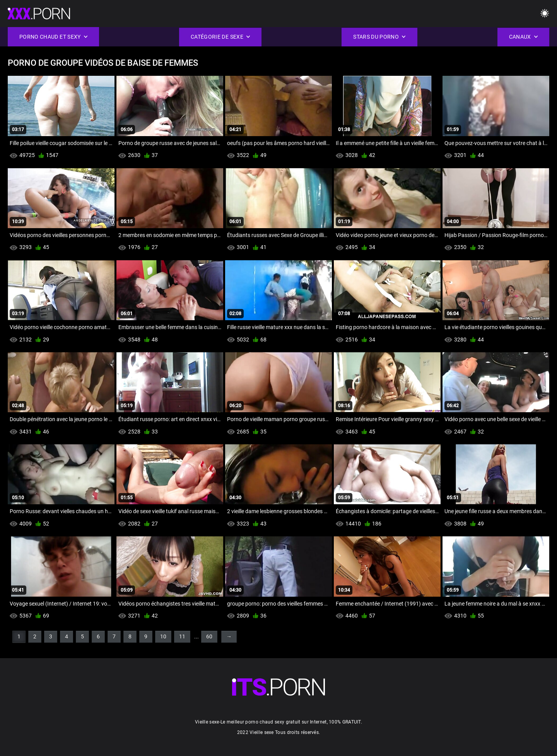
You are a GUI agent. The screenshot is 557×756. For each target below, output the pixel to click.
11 (182, 637)
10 (163, 637)
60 (209, 637)
